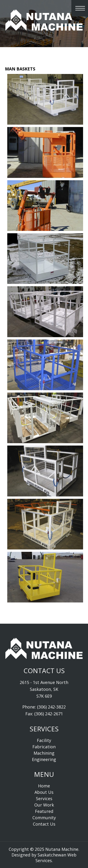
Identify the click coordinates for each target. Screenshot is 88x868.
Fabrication (44, 747)
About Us (44, 792)
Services (44, 798)
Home (44, 786)
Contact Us (44, 824)
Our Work (44, 805)
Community (44, 818)
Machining (44, 753)
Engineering (44, 759)
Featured (44, 811)
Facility (44, 740)
